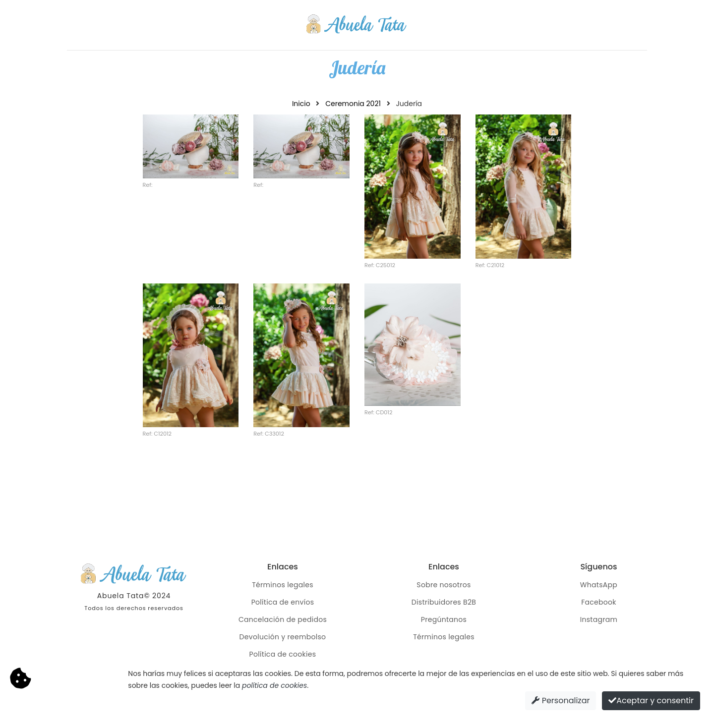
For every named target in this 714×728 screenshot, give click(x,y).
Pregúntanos (444, 619)
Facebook (599, 602)
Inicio (301, 104)
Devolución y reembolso (283, 637)
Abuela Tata (121, 596)
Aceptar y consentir (651, 700)
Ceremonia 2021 (353, 104)
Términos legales (283, 585)
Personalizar (561, 700)
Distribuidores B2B (444, 602)
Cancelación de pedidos (283, 619)
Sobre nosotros (444, 585)
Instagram (599, 619)
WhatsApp (599, 585)
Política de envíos (283, 602)
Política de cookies (283, 654)
